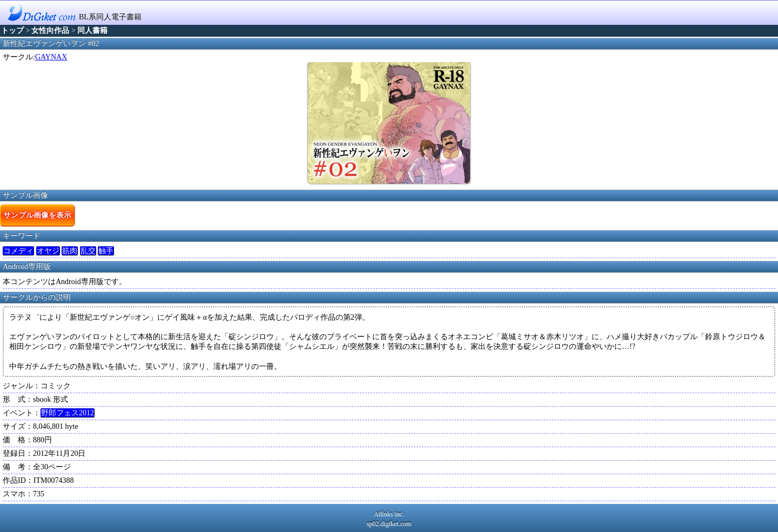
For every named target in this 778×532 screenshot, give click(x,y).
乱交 (88, 251)
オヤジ (48, 251)
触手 (106, 251)
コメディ (18, 251)
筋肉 (70, 251)
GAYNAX (51, 57)
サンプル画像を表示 (37, 215)
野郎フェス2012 (68, 413)
